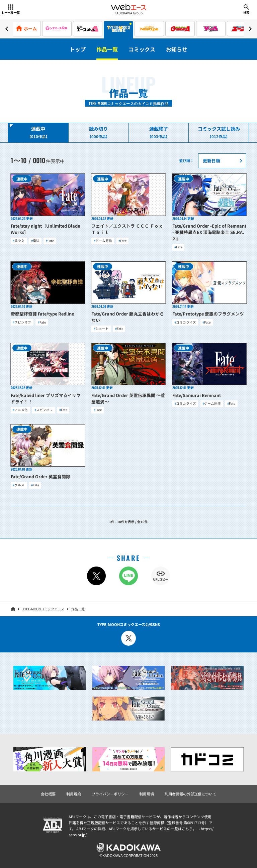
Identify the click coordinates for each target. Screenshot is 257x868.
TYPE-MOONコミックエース (43, 609)
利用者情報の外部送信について (190, 794)
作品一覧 (107, 49)
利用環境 (147, 794)
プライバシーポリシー (110, 794)
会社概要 (48, 794)
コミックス (142, 49)
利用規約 (74, 794)
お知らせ (177, 49)
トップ (78, 49)
